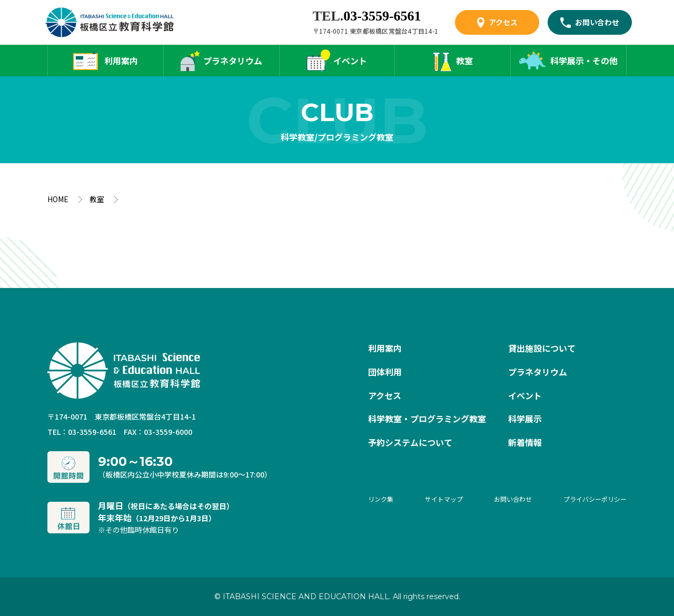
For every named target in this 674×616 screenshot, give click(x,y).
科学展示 (525, 419)
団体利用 (385, 372)
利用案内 (121, 61)
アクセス (503, 22)
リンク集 (381, 499)
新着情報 (525, 442)
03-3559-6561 (382, 16)
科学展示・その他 (584, 61)
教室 (464, 61)
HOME (58, 199)
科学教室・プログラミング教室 (427, 419)
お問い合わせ (597, 22)
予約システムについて (410, 442)
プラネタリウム (233, 61)
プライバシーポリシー (595, 499)
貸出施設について (542, 348)
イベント (350, 61)
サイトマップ (444, 499)
